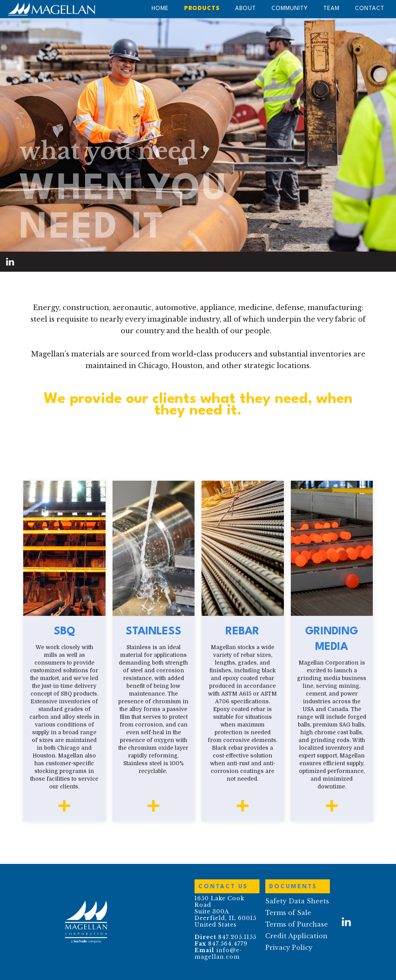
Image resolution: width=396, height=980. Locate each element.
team (331, 9)
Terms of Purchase (297, 924)
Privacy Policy (289, 947)
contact (370, 9)
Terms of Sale (288, 913)
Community (290, 9)
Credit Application (296, 936)
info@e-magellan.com (218, 953)
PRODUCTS (202, 9)
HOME (160, 9)
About (246, 9)
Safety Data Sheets (297, 901)
